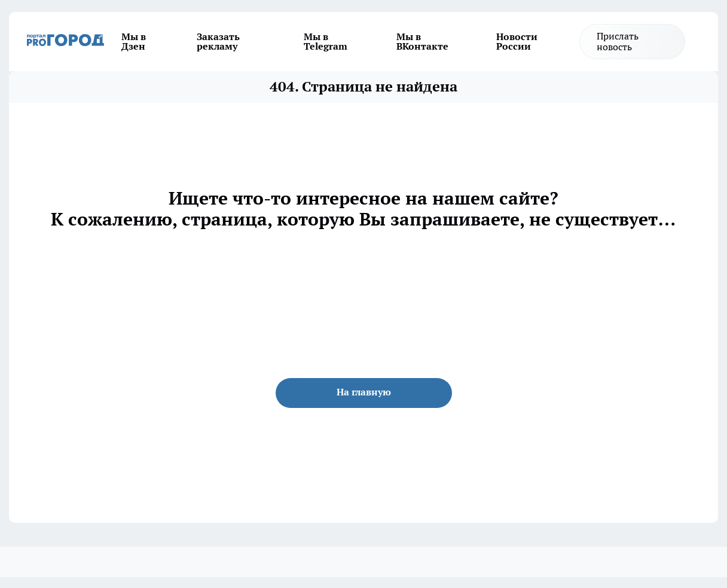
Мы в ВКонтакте (422, 41)
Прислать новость (618, 41)
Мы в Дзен (134, 41)
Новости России (517, 41)
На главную (364, 392)
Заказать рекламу (218, 41)
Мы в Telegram (326, 41)
